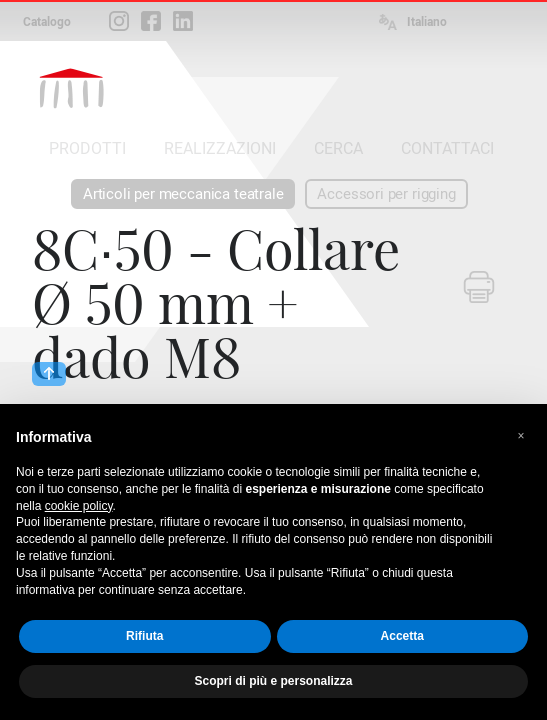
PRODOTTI (87, 148)
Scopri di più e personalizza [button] (273, 681)
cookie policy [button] (79, 506)
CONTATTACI (447, 148)
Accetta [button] (402, 636)
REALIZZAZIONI (220, 148)
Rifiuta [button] (144, 636)
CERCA (338, 148)
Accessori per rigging (386, 194)
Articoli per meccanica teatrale (183, 194)
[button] (521, 436)
